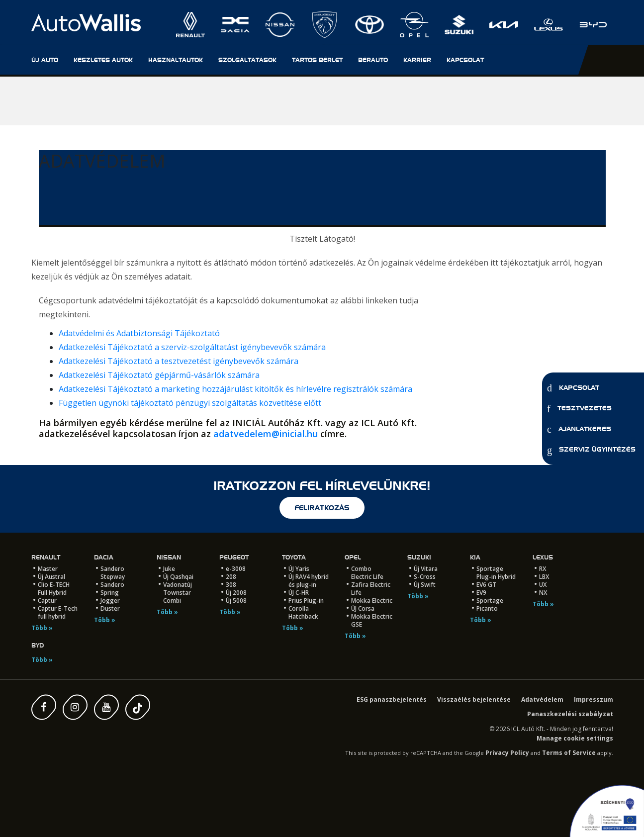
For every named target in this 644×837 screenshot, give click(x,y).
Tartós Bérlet (317, 60)
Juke (169, 569)
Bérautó (373, 60)
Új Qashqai (178, 577)
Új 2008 (236, 593)
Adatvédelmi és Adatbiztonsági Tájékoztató (139, 333)
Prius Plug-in (306, 601)
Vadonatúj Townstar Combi (178, 593)
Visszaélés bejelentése (474, 699)
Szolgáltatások (247, 60)
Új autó (45, 60)
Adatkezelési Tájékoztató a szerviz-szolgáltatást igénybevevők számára (192, 347)
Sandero (112, 585)
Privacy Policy (507, 753)
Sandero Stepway (113, 573)
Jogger (110, 601)
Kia (475, 557)
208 (231, 577)
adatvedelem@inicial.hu (266, 434)
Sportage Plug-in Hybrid (496, 573)
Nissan (169, 557)
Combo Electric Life (367, 573)
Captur (47, 601)
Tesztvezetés (579, 409)
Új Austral (51, 577)
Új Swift (425, 585)
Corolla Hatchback (303, 612)
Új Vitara (426, 569)
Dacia (104, 557)
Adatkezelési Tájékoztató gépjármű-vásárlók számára (159, 375)
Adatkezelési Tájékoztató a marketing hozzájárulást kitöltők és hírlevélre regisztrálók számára (235, 389)
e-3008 (236, 569)
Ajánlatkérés (579, 429)
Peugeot (234, 557)
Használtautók (176, 60)
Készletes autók (103, 60)
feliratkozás (322, 508)
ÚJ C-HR (299, 593)
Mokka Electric (372, 601)
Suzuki (419, 557)
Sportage (490, 601)
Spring (110, 593)
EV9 (481, 593)
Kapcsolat (573, 388)
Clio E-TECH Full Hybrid (54, 589)
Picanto (487, 608)
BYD (38, 645)
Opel (353, 557)
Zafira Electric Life (371, 589)
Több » (42, 628)
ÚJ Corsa (363, 608)
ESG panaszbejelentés (392, 699)
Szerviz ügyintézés (591, 450)
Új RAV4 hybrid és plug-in (309, 581)
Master (48, 569)
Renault (46, 557)
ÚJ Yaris (299, 569)
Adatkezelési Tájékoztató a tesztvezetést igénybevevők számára (179, 361)
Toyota (294, 557)
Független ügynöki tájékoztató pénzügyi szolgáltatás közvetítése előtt (190, 403)
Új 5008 (236, 601)
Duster (110, 608)
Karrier (417, 60)
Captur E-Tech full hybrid (58, 612)
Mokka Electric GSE (372, 620)
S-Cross (425, 577)
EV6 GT (486, 585)
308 (231, 585)
